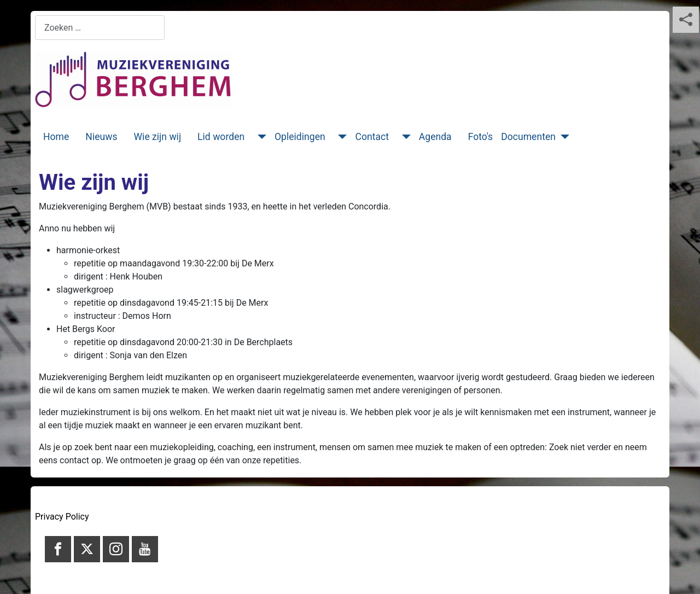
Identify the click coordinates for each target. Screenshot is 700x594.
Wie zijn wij (158, 137)
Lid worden (221, 137)
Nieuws (101, 137)
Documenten (528, 137)
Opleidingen (300, 137)
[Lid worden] (259, 137)
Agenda (435, 137)
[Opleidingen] (340, 137)
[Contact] (404, 137)
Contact (372, 137)
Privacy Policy (62, 517)
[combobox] (100, 28)
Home (56, 137)
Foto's (481, 137)
